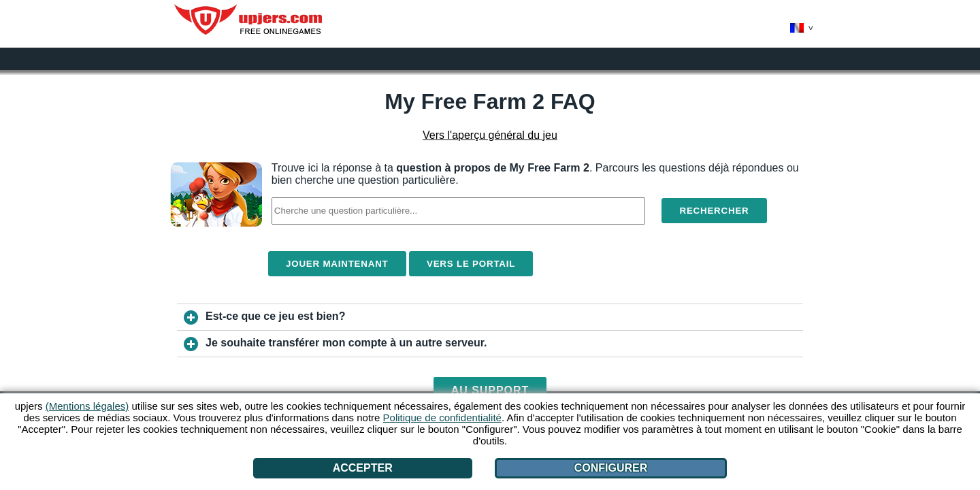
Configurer (611, 468)
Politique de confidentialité (442, 418)
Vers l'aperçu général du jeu (490, 135)
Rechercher (714, 211)
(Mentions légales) (87, 406)
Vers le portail (471, 264)
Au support (490, 390)
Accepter (363, 468)
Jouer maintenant (337, 264)
